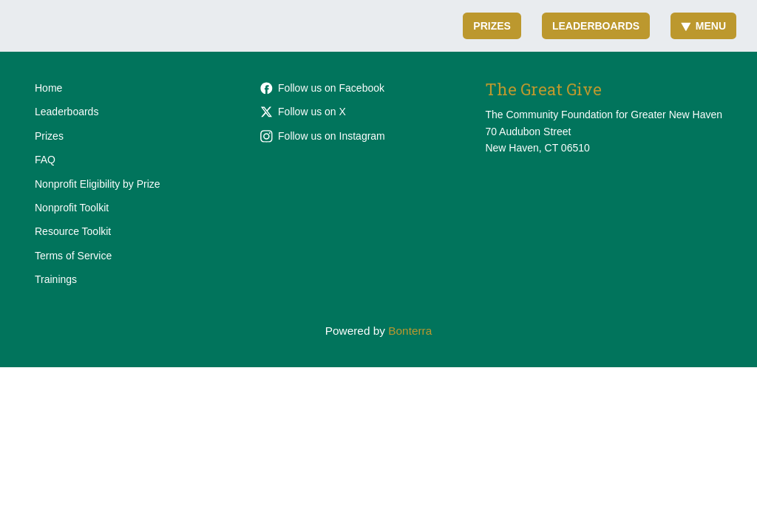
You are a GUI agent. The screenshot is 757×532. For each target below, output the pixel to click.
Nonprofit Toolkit (72, 208)
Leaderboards (596, 26)
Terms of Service (73, 256)
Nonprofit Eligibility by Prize (98, 184)
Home (48, 88)
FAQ (45, 160)
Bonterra (410, 331)
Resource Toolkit (73, 231)
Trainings (56, 279)
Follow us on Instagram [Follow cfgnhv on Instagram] (323, 136)
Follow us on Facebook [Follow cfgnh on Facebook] (322, 88)
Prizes (492, 26)
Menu (703, 26)
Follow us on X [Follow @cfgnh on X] (303, 112)
